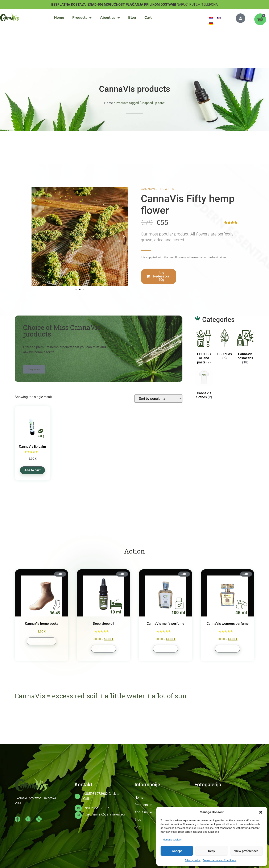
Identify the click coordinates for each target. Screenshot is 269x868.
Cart (148, 18)
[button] (261, 812)
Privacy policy (193, 860)
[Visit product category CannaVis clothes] (204, 385)
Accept (177, 851)
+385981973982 (96, 794)
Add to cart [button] (32, 470)
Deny (212, 851)
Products (82, 18)
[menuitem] (211, 18)
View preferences (246, 851)
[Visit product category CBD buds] (225, 346)
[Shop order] (158, 399)
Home (59, 18)
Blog (132, 18)
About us (110, 18)
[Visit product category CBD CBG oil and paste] (204, 348)
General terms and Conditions (220, 860)
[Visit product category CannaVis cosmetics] (245, 348)
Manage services (172, 840)
